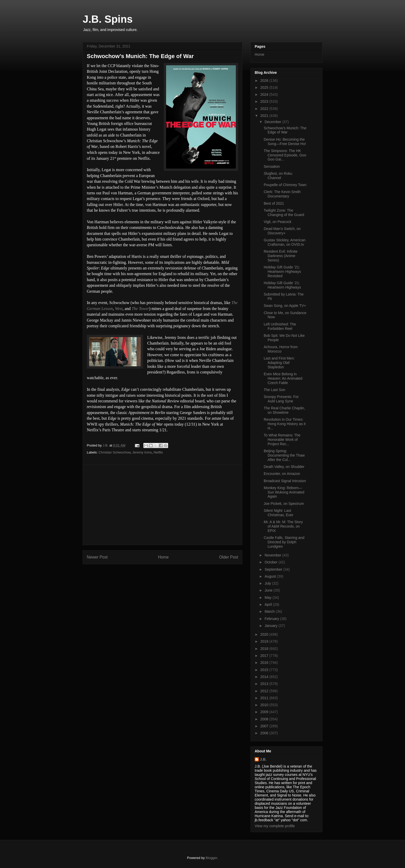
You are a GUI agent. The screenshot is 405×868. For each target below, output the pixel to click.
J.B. (263, 759)
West (119, 309)
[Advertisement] (162, 505)
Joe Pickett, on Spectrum (284, 504)
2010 (265, 705)
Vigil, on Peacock (278, 222)
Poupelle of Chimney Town (285, 185)
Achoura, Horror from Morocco (281, 349)
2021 (265, 116)
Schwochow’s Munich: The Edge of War (285, 130)
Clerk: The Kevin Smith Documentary (282, 194)
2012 (265, 691)
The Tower (140, 309)
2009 (265, 712)
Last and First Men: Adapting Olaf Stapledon (279, 363)
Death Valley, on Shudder (284, 467)
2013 (265, 684)
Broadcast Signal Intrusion (285, 481)
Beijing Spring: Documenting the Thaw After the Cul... (284, 455)
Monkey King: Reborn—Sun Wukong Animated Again (284, 492)
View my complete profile (275, 826)
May (268, 598)
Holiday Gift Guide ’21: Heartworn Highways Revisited (282, 272)
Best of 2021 (274, 203)
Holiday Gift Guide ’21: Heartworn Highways (282, 285)
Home (163, 557)
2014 (265, 677)
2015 (265, 670)
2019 (265, 641)
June (269, 590)
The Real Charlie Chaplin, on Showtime (284, 410)
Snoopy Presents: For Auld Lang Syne (281, 399)
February (272, 619)
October (271, 562)
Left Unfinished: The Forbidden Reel (280, 326)
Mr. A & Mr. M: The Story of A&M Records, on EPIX (283, 526)
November (273, 555)
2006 (265, 733)
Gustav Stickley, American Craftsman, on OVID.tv (285, 242)
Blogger (211, 858)
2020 (265, 634)
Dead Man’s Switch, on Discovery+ (282, 231)
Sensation (272, 166)
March (270, 611)
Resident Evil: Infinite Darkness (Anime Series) (281, 256)
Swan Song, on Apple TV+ (285, 306)
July (268, 583)
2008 (265, 719)
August (271, 576)
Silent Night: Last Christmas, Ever (279, 513)
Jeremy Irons (142, 452)
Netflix (158, 452)
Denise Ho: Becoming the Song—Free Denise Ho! (285, 142)
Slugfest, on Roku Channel (278, 176)
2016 (265, 663)
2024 (265, 94)
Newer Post (97, 557)
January (271, 626)
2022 (265, 109)
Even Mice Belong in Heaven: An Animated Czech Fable (283, 378)
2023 (265, 101)
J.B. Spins (108, 19)
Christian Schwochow (115, 452)
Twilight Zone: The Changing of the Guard (284, 213)
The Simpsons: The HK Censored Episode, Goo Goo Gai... (285, 155)
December (273, 122)
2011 (265, 698)
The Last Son (274, 390)
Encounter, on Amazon (282, 474)
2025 (265, 87)
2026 (265, 81)
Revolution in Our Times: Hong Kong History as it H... (285, 424)
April (269, 604)
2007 (265, 726)
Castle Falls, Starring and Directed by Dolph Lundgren (284, 542)
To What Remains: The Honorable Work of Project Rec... (282, 440)
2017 (265, 656)
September (274, 569)
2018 (265, 649)
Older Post (229, 557)
